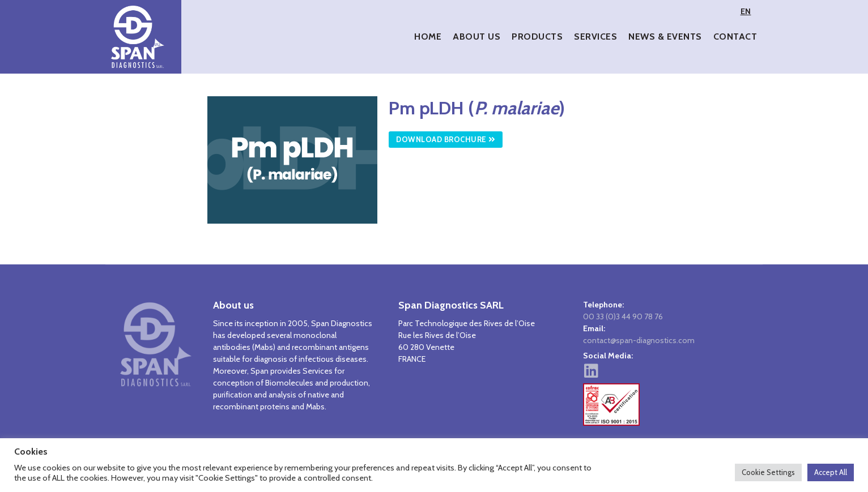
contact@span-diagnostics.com (639, 340)
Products (537, 37)
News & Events (665, 37)
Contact (735, 37)
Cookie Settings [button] (768, 472)
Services (595, 37)
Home (428, 37)
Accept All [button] (831, 472)
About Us (476, 37)
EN (746, 11)
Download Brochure (446, 139)
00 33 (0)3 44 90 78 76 (623, 316)
